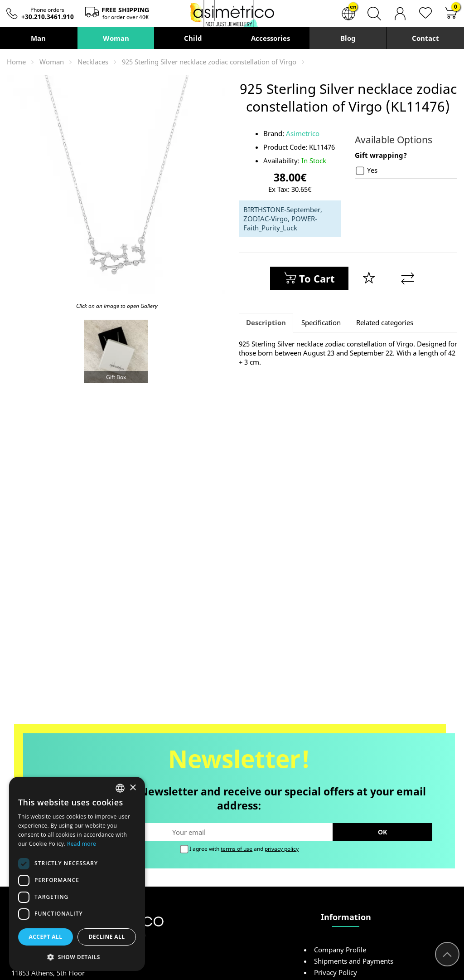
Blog (348, 38)
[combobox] (120, 788)
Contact (425, 38)
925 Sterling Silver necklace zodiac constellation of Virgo (209, 62)
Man (38, 38)
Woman (116, 38)
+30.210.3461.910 (48, 17)
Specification (321, 322)
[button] (77, 957)
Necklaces (93, 62)
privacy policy (282, 849)
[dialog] (77, 874)
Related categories (385, 322)
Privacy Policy (336, 972)
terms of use (237, 849)
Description (266, 322)
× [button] (133, 788)
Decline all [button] (107, 937)
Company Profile (340, 950)
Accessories (271, 38)
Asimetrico (303, 133)
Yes (367, 170)
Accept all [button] (46, 937)
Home (16, 62)
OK (382, 832)
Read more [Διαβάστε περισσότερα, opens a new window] (82, 844)
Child (193, 38)
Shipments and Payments (354, 961)
